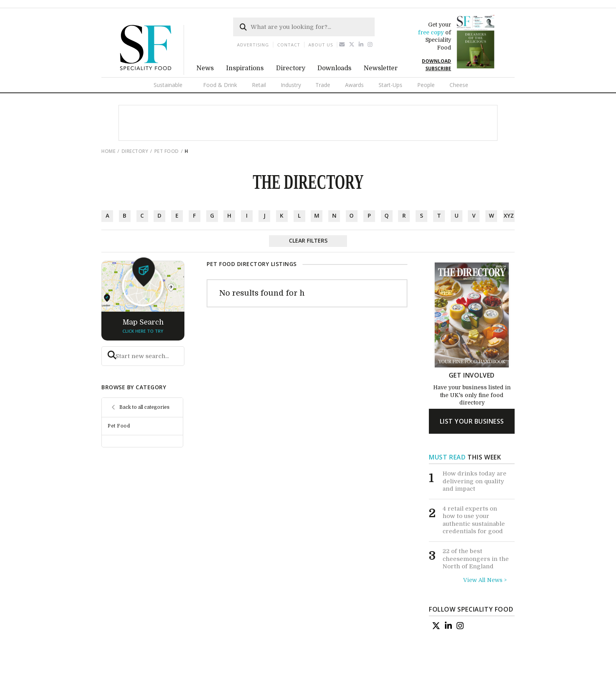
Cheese (459, 85)
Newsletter (381, 68)
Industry (291, 85)
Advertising (253, 45)
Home (108, 151)
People (426, 85)
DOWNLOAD (436, 61)
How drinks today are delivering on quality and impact (474, 481)
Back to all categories (144, 407)
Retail (259, 85)
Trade (323, 85)
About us (321, 45)
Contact (289, 45)
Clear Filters (308, 240)
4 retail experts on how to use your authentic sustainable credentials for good (474, 520)
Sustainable (168, 85)
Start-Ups (390, 85)
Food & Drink (220, 85)
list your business (472, 421)
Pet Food (167, 151)
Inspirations (245, 68)
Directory (291, 68)
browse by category (134, 387)
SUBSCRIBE (438, 68)
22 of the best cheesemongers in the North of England (476, 559)
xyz (509, 216)
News (205, 68)
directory (135, 151)
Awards (354, 85)
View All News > (485, 580)
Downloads (334, 68)
